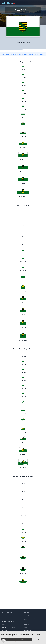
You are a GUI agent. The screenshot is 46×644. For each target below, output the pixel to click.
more (38, 639)
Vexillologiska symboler (30, 615)
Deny (8, 639)
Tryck (25, 627)
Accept (23, 639)
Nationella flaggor (7, 612)
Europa (3, 624)
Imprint (39, 642)
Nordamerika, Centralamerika (9, 627)
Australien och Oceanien (8, 621)
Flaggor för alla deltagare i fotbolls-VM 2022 (34, 619)
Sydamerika (4, 630)
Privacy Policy (43, 642)
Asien (3, 618)
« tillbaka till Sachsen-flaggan (23, 42)
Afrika (3, 615)
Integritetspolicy (28, 630)
